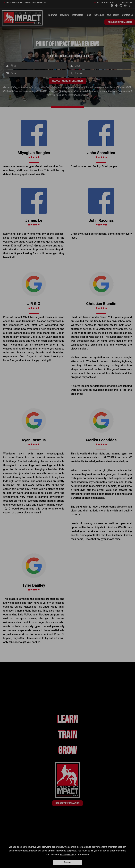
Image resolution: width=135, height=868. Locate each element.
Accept (67, 862)
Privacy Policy (67, 855)
